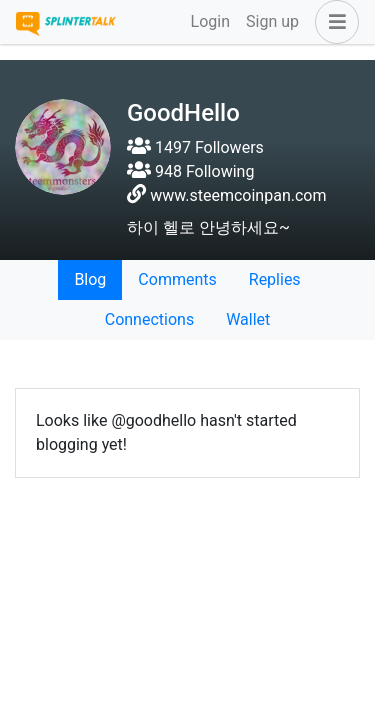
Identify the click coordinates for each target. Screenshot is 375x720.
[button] (333, 22)
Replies (275, 279)
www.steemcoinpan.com (238, 195)
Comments (177, 279)
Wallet (248, 319)
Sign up (272, 21)
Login (210, 21)
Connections (149, 319)
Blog (90, 279)
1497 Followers (195, 147)
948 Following (190, 171)
